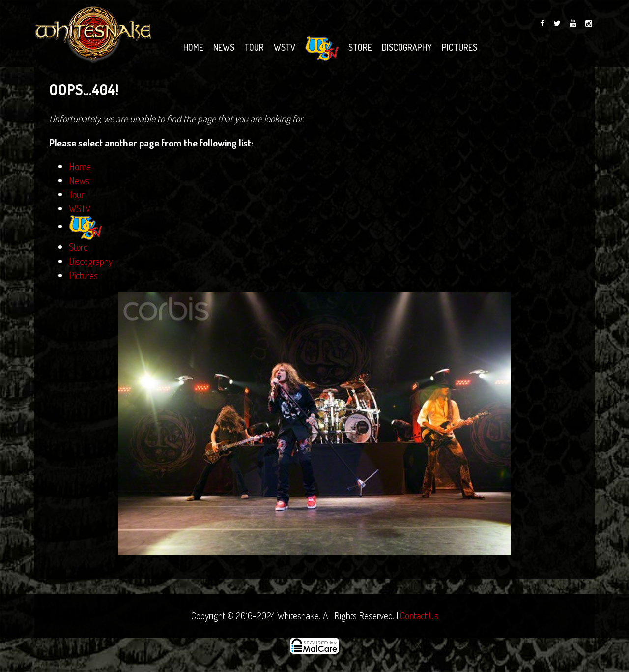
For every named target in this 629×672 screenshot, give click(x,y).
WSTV (285, 47)
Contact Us (419, 615)
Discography (407, 47)
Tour (254, 47)
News (224, 47)
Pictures (459, 47)
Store (360, 47)
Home (193, 47)
